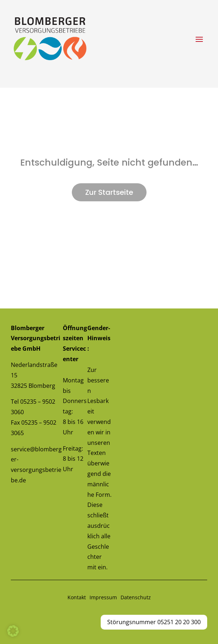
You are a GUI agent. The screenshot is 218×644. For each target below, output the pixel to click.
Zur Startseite (109, 192)
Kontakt (77, 597)
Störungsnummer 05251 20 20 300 (154, 622)
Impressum (103, 597)
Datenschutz (136, 597)
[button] (13, 631)
